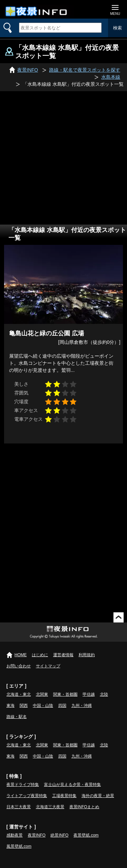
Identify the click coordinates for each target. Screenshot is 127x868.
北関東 (42, 694)
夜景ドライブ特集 (23, 785)
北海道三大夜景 (50, 807)
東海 (10, 706)
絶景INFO (59, 835)
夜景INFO (37, 835)
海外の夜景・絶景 (98, 796)
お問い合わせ (19, 666)
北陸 (104, 694)
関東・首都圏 (65, 694)
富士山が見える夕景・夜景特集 (72, 785)
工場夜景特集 (64, 796)
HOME (21, 655)
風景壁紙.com (19, 846)
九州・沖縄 (82, 706)
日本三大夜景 (19, 807)
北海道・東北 (19, 694)
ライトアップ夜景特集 (27, 796)
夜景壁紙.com (86, 835)
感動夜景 (15, 835)
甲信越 (89, 694)
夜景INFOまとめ (84, 807)
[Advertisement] (63, 158)
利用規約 (87, 655)
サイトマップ (48, 666)
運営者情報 (63, 655)
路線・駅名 (17, 717)
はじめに (40, 655)
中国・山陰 (43, 706)
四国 (62, 706)
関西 (24, 706)
